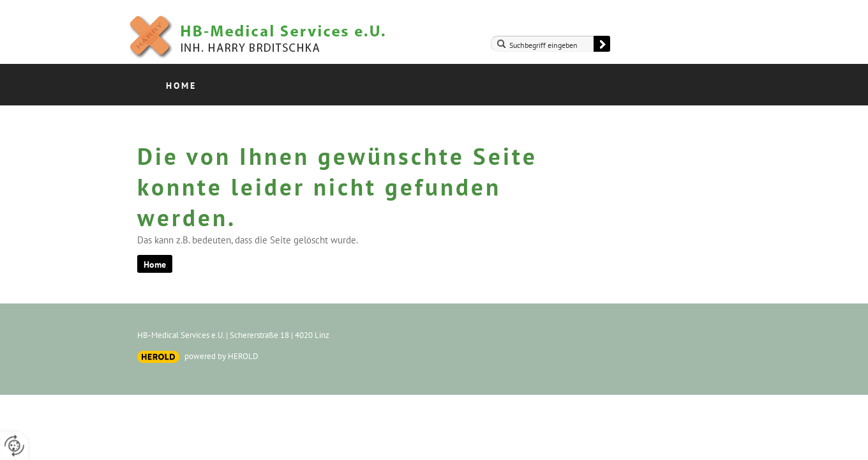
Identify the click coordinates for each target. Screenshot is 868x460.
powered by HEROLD (221, 356)
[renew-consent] (14, 446)
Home (181, 86)
